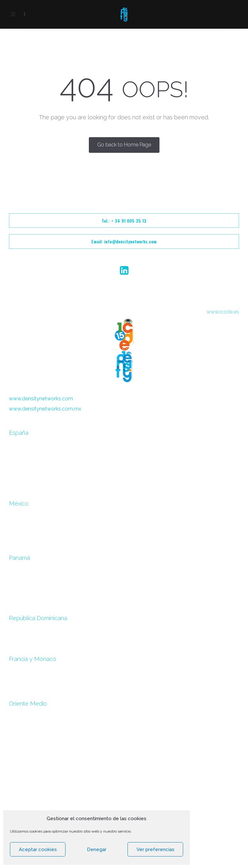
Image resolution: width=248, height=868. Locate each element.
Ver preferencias (155, 849)
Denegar (97, 849)
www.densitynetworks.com (41, 399)
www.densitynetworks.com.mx (45, 409)
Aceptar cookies (38, 849)
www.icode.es (223, 312)
